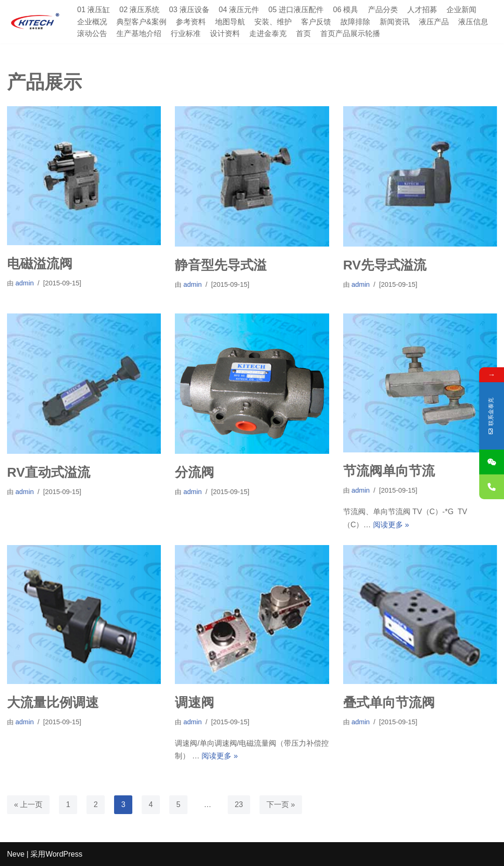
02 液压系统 (139, 10)
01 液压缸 (94, 10)
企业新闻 (461, 10)
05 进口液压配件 (296, 10)
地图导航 (230, 22)
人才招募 (422, 10)
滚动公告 (92, 33)
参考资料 (191, 22)
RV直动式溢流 (49, 472)
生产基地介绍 (139, 33)
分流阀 (194, 472)
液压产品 (434, 22)
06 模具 (346, 10)
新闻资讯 (395, 22)
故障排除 (355, 22)
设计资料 (225, 33)
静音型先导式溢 (221, 265)
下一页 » (281, 804)
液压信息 (473, 22)
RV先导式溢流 (385, 265)
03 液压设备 (189, 10)
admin (25, 283)
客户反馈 (316, 22)
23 (239, 804)
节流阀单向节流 (389, 471)
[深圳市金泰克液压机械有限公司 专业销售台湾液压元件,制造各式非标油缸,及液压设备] (35, 22)
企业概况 (92, 22)
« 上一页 (28, 804)
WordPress (64, 854)
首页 (303, 33)
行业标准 (186, 33)
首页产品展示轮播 (350, 33)
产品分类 (383, 10)
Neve (16, 854)
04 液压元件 (239, 10)
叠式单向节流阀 (389, 702)
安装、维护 (273, 22)
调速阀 (194, 702)
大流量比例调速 (53, 702)
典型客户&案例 (141, 22)
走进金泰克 (268, 33)
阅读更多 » (391, 525)
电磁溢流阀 (40, 264)
